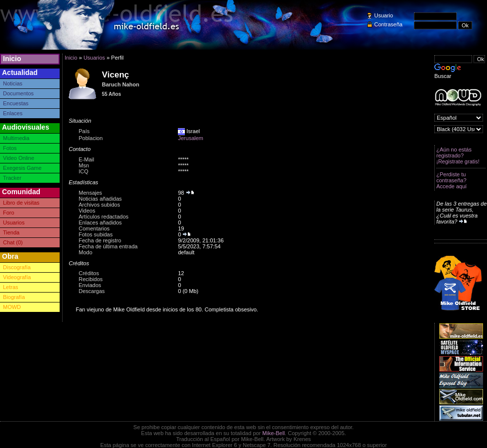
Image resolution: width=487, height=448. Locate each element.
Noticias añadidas (100, 199)
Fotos (10, 148)
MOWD (12, 307)
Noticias (13, 83)
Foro (9, 213)
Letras (11, 287)
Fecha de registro (100, 240)
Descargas (92, 291)
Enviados (90, 285)
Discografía (17, 267)
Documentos (18, 93)
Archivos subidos (99, 205)
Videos (87, 211)
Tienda (11, 232)
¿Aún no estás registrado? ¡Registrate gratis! (458, 155)
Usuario (384, 15)
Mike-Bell (274, 433)
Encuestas (16, 103)
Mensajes (90, 193)
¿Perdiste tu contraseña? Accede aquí (451, 180)
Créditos (89, 273)
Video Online (19, 158)
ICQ (83, 171)
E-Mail (86, 159)
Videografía (17, 277)
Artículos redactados (103, 217)
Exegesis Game (22, 168)
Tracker (12, 178)
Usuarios (14, 223)
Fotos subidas (95, 234)
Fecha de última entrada (108, 246)
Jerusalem (191, 138)
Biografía (14, 297)
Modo (85, 252)
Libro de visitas (21, 203)
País (84, 131)
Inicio (12, 59)
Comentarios (94, 228)
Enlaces (13, 113)
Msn (84, 165)
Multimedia (16, 138)
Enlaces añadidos (100, 223)
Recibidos (90, 279)
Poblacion (90, 138)
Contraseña (388, 24)
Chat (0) (13, 242)
